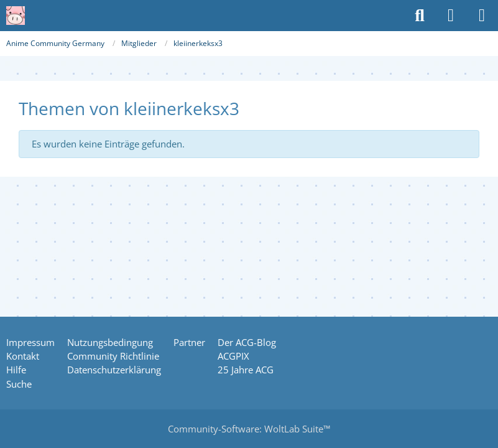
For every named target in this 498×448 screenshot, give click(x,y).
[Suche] (420, 16)
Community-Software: (249, 429)
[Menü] (482, 16)
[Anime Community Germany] (16, 16)
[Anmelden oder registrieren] (451, 16)
